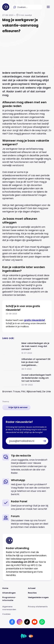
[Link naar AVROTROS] (24, 636)
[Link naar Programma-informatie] (14, 599)
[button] (48, 7)
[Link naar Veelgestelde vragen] (40, 599)
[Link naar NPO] (31, 636)
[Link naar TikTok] (27, 622)
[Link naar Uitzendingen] (14, 593)
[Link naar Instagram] (20, 622)
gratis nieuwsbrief (34, 320)
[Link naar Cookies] (27, 614)
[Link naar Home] (14, 588)
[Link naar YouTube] (35, 622)
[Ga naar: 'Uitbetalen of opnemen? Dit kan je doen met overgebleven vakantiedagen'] (27, 364)
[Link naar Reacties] (40, 593)
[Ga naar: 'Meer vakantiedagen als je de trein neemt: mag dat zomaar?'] (27, 348)
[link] (16, 407)
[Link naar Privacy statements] (40, 608)
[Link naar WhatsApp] (42, 622)
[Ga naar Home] (6, 7)
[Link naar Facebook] (12, 622)
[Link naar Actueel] (40, 588)
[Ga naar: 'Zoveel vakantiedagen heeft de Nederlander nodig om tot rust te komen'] (27, 380)
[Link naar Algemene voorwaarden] (14, 608)
